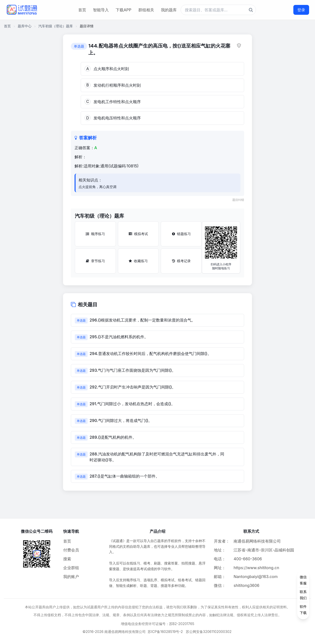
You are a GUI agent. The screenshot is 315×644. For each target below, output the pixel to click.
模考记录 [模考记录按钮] (181, 261)
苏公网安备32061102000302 (209, 632)
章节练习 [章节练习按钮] (95, 261)
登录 (301, 10)
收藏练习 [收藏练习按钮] (138, 261)
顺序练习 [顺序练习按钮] (95, 234)
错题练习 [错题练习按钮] (181, 234)
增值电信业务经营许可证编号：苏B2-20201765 (158, 624)
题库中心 (25, 26)
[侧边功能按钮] (303, 595)
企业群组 (71, 568)
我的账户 (71, 577)
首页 (82, 10)
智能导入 (101, 10)
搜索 (67, 559)
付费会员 (71, 550)
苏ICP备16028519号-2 (165, 632)
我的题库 (169, 10)
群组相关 (146, 10)
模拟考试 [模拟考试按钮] (138, 234)
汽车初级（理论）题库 (56, 26)
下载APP (123, 10)
